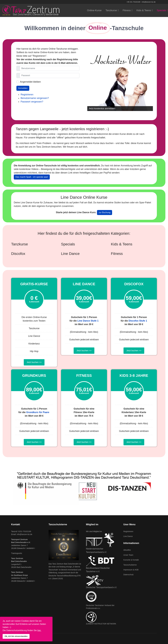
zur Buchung (105, 212)
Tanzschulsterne (130, 565)
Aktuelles (127, 550)
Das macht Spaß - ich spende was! (32, 177)
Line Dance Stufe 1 (88, 321)
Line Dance (128, 536)
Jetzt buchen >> (34, 362)
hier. (39, 630)
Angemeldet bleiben (30, 82)
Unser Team (128, 555)
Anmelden (23, 88)
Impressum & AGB (131, 570)
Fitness (127, 10)
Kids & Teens (144, 10)
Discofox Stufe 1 (138, 321)
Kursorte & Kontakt (131, 560)
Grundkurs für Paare (38, 412)
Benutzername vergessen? (35, 98)
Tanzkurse (111, 10)
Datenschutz (128, 575)
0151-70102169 (25, 531)
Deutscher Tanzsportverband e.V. (101, 587)
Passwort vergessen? (32, 102)
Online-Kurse (94, 10)
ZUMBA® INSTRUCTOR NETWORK (101, 624)
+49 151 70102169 (133, 2)
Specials (161, 10)
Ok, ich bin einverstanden (16, 636)
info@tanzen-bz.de (149, 2)
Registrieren (27, 95)
